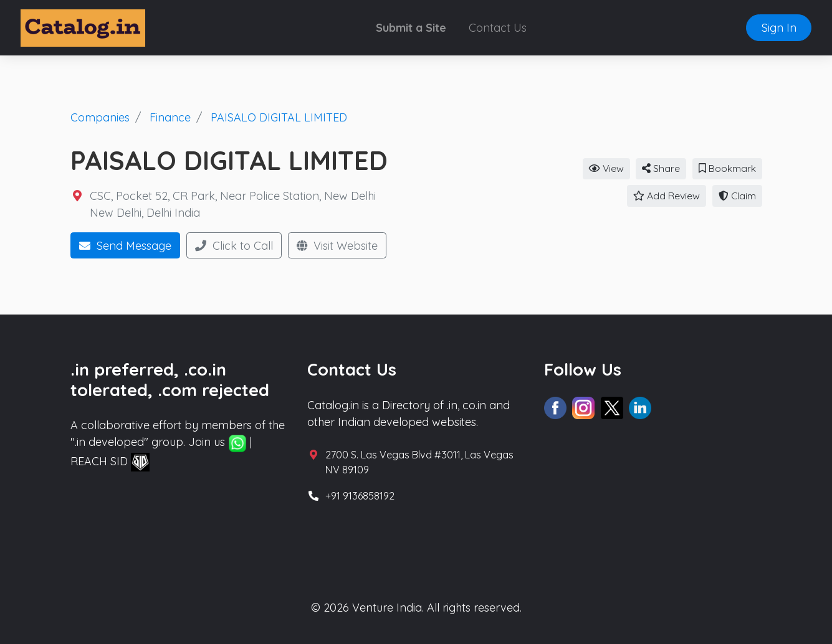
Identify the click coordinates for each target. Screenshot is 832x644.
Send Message (125, 246)
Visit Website (337, 246)
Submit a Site (411, 28)
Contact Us (498, 28)
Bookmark (727, 168)
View (606, 168)
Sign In (779, 28)
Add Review (667, 196)
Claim (737, 196)
